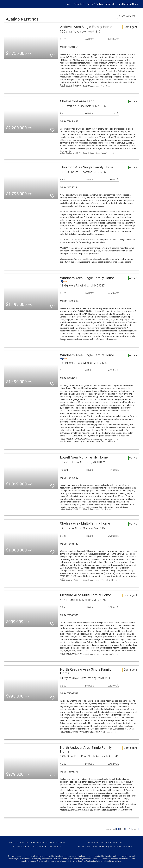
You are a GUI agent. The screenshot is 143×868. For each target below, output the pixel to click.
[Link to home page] (5, 4)
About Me (110, 4)
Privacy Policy (115, 842)
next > (135, 829)
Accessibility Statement (93, 847)
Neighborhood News (128, 4)
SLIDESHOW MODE (127, 16)
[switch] (52, 54)
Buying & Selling (95, 4)
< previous (110, 829)
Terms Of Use (96, 842)
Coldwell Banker (19, 842)
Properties (79, 4)
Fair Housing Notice (122, 847)
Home (68, 4)
